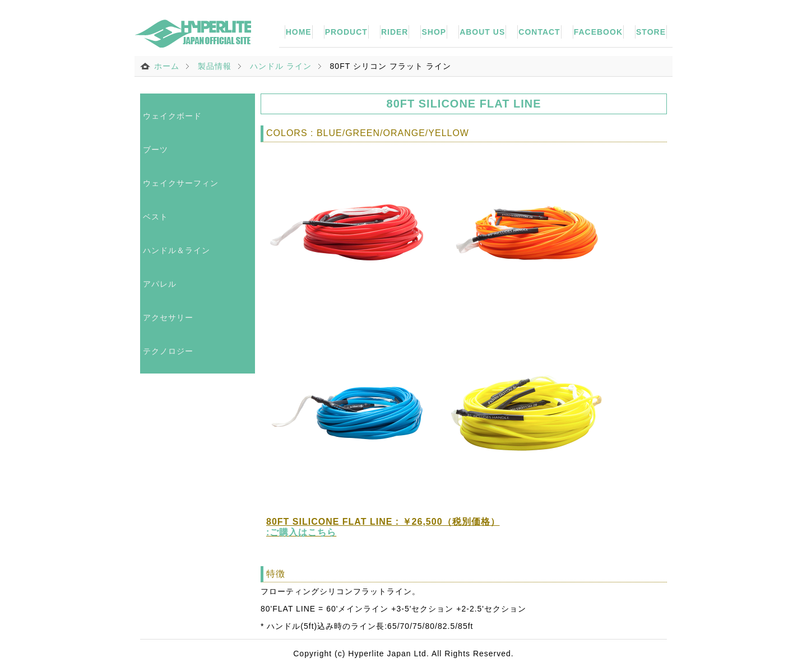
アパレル (160, 284)
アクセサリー (168, 318)
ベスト (156, 217)
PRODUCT (346, 32)
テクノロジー (168, 351)
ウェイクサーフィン (181, 183)
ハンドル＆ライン (177, 250)
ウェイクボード (172, 116)
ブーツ (156, 150)
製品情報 (215, 66)
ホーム (167, 66)
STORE (651, 32)
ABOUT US (482, 32)
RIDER (395, 32)
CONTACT (539, 32)
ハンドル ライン (281, 66)
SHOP (434, 32)
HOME (299, 32)
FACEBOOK (598, 32)
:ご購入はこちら (301, 532)
